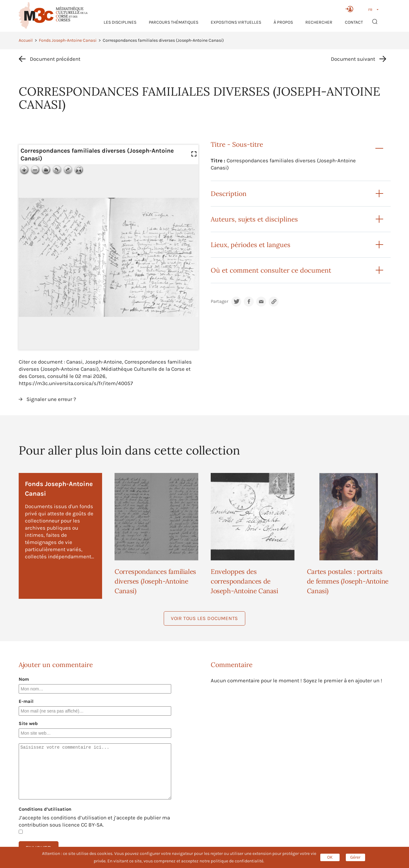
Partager (219, 301)
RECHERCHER (319, 22)
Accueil (26, 40)
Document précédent (55, 59)
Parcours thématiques (174, 22)
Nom (24, 679)
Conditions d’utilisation (45, 809)
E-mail (26, 701)
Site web (28, 723)
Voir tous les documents (204, 618)
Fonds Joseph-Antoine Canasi (68, 40)
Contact (354, 22)
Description (229, 194)
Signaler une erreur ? (51, 399)
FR (370, 10)
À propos (283, 22)
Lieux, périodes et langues (251, 245)
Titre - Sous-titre (237, 144)
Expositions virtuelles (236, 22)
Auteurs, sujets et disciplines (254, 219)
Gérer (355, 857)
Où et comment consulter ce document (271, 270)
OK (330, 857)
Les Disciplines (120, 22)
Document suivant (353, 59)
